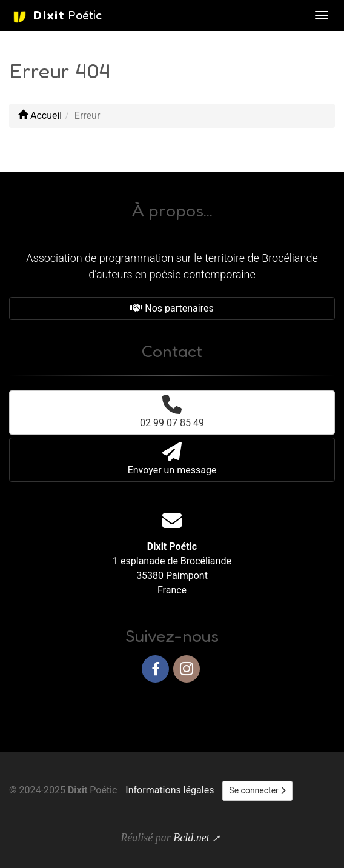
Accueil (40, 115)
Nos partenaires (172, 308)
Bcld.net (191, 838)
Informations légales (170, 790)
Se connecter (257, 790)
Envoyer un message (172, 459)
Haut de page (300, 708)
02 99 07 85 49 (172, 412)
